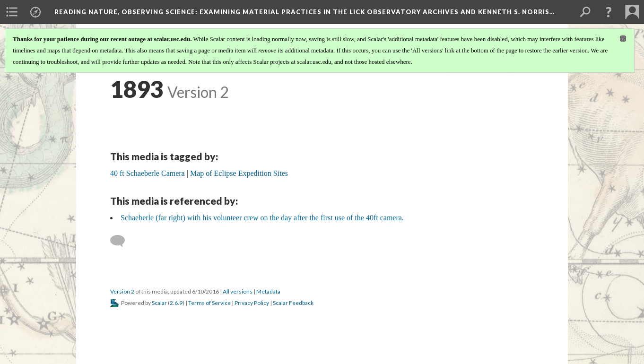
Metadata (268, 291)
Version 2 (122, 291)
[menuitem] (12, 12)
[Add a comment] (122, 241)
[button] (609, 12)
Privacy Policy (252, 303)
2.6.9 (176, 303)
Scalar (159, 303)
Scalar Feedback (293, 303)
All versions (238, 291)
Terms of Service (209, 303)
